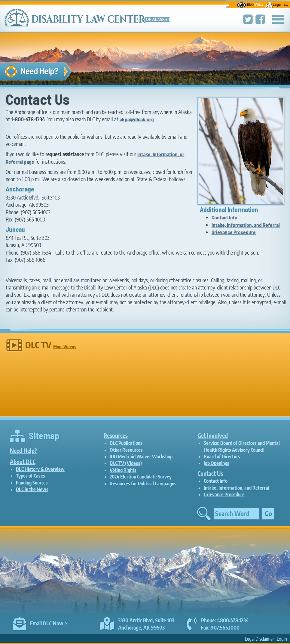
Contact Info (224, 217)
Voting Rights (123, 470)
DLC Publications (126, 443)
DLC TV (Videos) (126, 463)
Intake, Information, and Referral (246, 225)
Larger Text (276, 4)
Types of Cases (31, 476)
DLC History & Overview (40, 469)
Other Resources (126, 450)
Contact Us (210, 473)
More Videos (64, 346)
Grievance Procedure (234, 232)
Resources (116, 435)
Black (250, 4)
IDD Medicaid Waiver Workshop (141, 457)
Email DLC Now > (49, 623)
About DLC (23, 462)
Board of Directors (222, 457)
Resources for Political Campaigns (143, 484)
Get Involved (213, 435)
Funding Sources (32, 483)
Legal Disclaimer (259, 639)
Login (282, 639)
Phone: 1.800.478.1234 (225, 620)
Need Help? (23, 450)
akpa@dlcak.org (137, 119)
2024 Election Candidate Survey (141, 477)
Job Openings (217, 463)
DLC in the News (32, 489)
